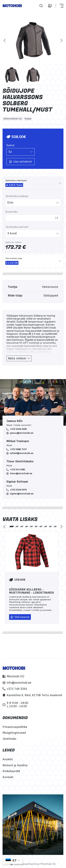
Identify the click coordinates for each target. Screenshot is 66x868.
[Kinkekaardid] (11, 771)
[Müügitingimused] (14, 733)
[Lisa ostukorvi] (21, 162)
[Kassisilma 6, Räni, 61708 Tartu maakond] (32, 695)
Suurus (10, 145)
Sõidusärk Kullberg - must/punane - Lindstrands (31, 591)
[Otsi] (41, 6)
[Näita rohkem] (19, 358)
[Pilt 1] (12, 75)
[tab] (12, 526)
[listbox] (21, 152)
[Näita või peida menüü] (60, 6)
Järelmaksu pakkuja (17, 196)
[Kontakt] (8, 777)
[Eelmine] (4, 40)
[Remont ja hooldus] (15, 765)
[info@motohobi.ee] (17, 683)
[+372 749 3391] (15, 689)
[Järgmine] (62, 40)
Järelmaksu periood (17, 227)
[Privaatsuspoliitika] (15, 727)
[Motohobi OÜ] (13, 676)
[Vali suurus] (20, 617)
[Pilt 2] (33, 75)
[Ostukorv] (50, 6)
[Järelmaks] (9, 739)
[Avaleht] (8, 759)
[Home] (12, 6)
